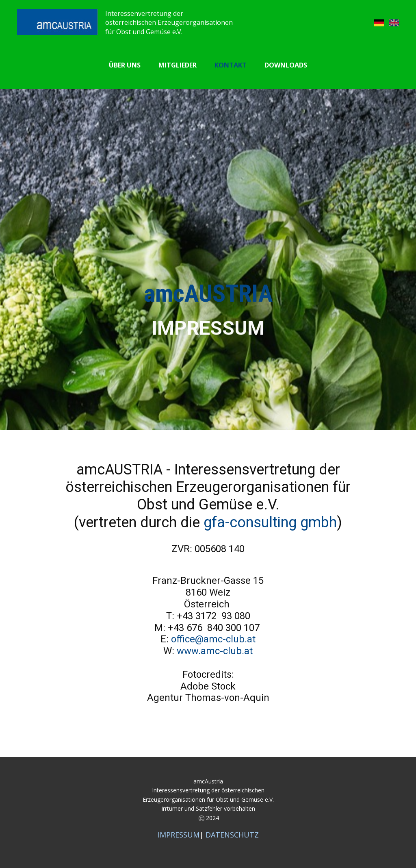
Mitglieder (178, 65)
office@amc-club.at (212, 639)
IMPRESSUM (179, 835)
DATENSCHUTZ (232, 835)
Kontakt (231, 65)
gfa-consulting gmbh (270, 522)
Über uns (125, 65)
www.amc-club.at (215, 651)
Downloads (286, 65)
